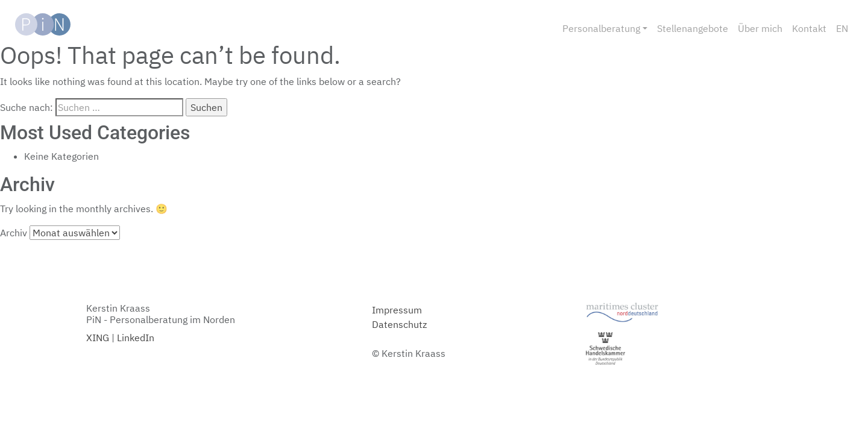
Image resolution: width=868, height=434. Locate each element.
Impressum (397, 310)
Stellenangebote (693, 28)
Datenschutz (399, 324)
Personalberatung (601, 28)
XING (98, 338)
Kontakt (809, 28)
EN (842, 28)
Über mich (760, 28)
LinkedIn (136, 338)
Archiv (14, 233)
